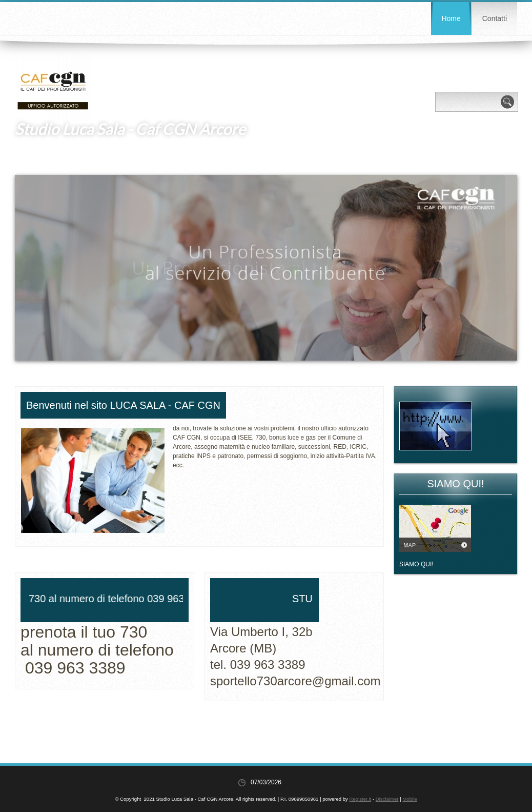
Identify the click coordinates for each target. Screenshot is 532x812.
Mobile (410, 799)
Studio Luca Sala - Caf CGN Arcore (130, 129)
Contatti (495, 18)
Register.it (361, 799)
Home (451, 18)
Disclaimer (387, 799)
